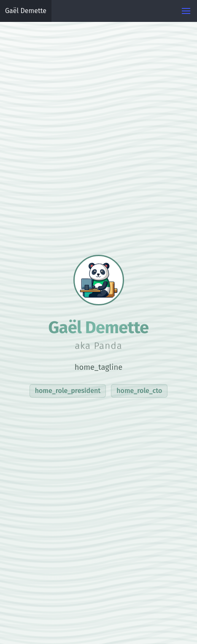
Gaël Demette (26, 11)
